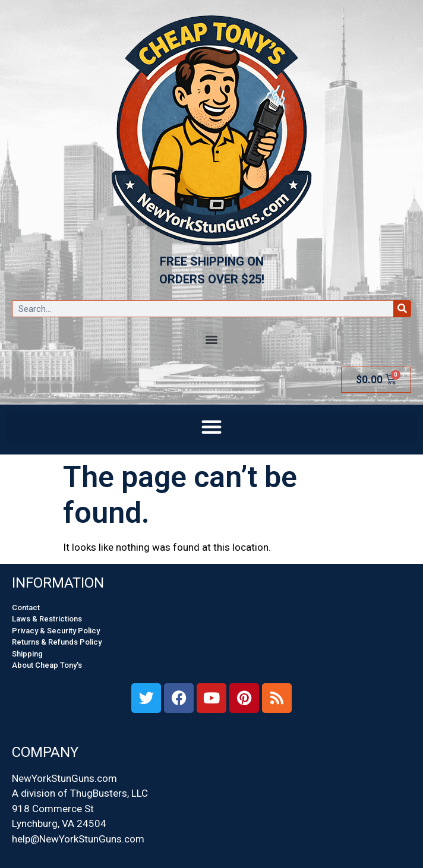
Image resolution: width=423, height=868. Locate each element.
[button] (212, 339)
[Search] (402, 309)
